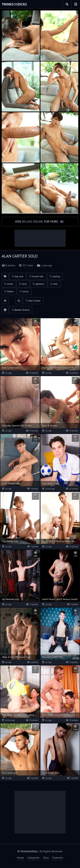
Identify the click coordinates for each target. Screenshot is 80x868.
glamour (40, 284)
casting (56, 276)
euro (24, 284)
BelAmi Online (22, 310)
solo (55, 284)
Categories (33, 858)
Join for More (37, 221)
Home (20, 858)
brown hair (38, 276)
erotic (10, 284)
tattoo (10, 291)
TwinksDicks (14, 4)
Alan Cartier (34, 301)
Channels (58, 858)
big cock (19, 276)
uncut (26, 291)
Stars (46, 858)
